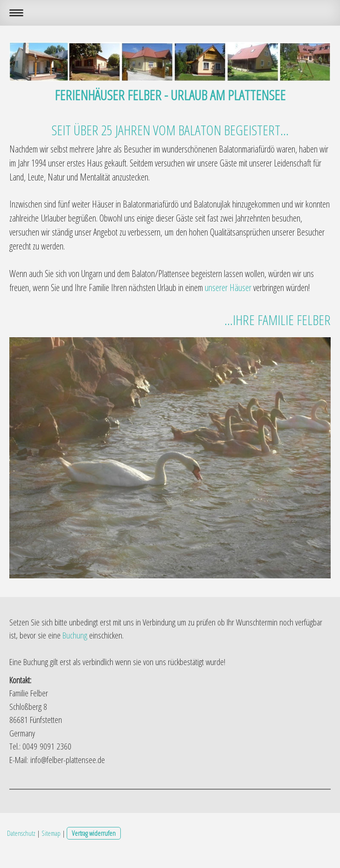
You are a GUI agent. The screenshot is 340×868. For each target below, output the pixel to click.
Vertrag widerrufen (94, 833)
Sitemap (51, 833)
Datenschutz (21, 833)
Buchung (75, 635)
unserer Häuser (228, 288)
